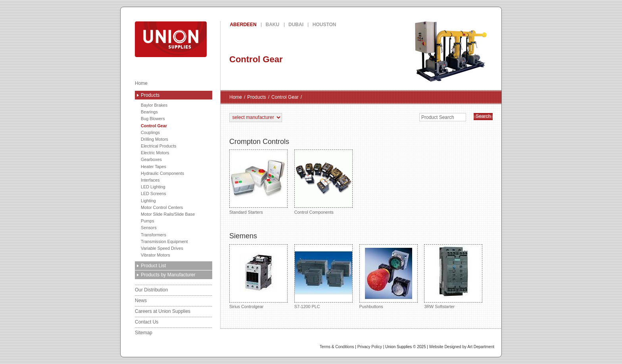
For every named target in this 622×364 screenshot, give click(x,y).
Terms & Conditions (337, 347)
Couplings (150, 132)
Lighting (148, 201)
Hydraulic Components (162, 173)
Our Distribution (151, 290)
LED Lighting (153, 187)
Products (150, 95)
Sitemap (144, 333)
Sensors (149, 228)
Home (141, 83)
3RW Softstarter (453, 277)
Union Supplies (200, 39)
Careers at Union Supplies (163, 311)
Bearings (149, 112)
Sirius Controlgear (258, 277)
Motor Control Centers (162, 207)
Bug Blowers (153, 119)
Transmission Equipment (164, 241)
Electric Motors (155, 153)
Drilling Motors (155, 139)
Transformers (154, 235)
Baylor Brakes (154, 105)
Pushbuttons (389, 277)
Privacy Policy (370, 347)
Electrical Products (158, 146)
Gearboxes (151, 159)
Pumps (148, 221)
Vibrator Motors (155, 255)
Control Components (323, 182)
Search (483, 116)
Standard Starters (258, 182)
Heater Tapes (154, 167)
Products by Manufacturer (168, 275)
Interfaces (150, 180)
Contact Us (147, 322)
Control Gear (154, 126)
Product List (153, 266)
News (141, 301)
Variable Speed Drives (162, 248)
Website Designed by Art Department (462, 347)
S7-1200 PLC (323, 277)
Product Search (438, 117)
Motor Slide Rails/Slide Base (168, 214)
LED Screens (154, 193)
